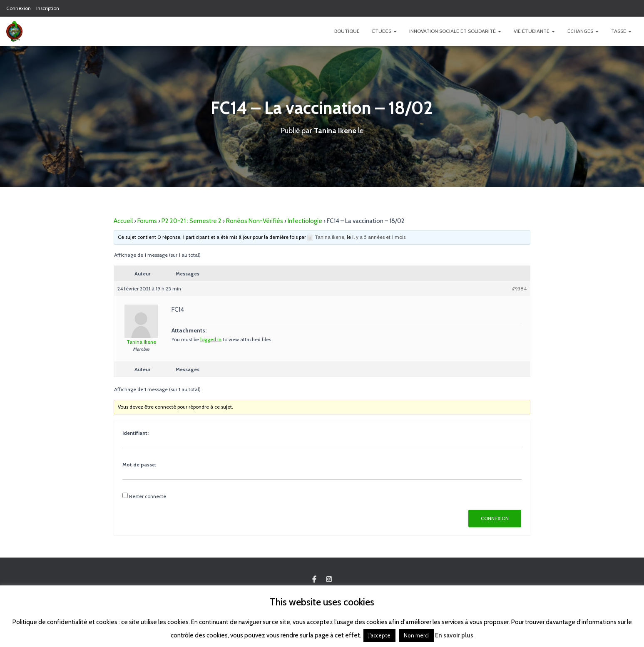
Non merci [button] (416, 635)
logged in (211, 339)
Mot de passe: (139, 464)
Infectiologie (305, 221)
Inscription (48, 8)
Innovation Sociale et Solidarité (455, 31)
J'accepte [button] (379, 635)
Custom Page (314, 580)
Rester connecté (148, 496)
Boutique (347, 31)
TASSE (621, 31)
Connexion (19, 8)
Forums (147, 221)
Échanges (583, 31)
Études (384, 31)
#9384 (519, 288)
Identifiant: (136, 433)
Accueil (123, 221)
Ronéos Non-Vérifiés (255, 221)
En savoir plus (454, 635)
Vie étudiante (534, 31)
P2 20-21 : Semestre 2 (191, 221)
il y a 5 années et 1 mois (379, 237)
